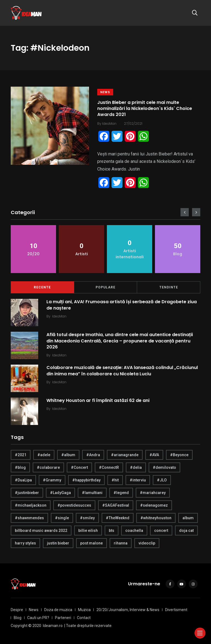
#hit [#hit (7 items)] (115, 480)
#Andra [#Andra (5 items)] (93, 455)
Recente (42, 287)
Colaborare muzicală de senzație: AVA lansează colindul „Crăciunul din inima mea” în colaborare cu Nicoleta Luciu (122, 371)
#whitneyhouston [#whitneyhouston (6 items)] (156, 518)
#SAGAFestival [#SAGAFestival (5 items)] (116, 505)
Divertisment (176, 610)
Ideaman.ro (53, 626)
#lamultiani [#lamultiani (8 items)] (92, 493)
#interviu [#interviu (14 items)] (138, 480)
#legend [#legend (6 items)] (121, 493)
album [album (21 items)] (188, 518)
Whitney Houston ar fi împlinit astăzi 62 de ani (98, 400)
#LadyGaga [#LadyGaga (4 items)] (60, 493)
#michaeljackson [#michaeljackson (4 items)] (31, 505)
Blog (18, 618)
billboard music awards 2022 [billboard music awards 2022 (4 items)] (41, 530)
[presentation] (185, 212)
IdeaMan (59, 316)
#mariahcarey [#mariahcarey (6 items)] (153, 493)
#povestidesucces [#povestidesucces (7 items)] (74, 505)
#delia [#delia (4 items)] (136, 467)
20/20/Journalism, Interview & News (128, 610)
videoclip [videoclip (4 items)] (147, 543)
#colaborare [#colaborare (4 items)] (48, 467)
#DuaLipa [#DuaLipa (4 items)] (23, 480)
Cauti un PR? (38, 618)
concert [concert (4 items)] (161, 530)
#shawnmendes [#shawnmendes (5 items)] (29, 518)
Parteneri (63, 618)
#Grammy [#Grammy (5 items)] (52, 480)
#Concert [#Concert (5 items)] (79, 467)
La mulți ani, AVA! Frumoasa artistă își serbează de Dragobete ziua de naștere (122, 305)
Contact (84, 618)
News (105, 92)
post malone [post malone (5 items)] (91, 543)
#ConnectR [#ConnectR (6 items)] (109, 467)
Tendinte (169, 287)
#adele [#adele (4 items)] (44, 455)
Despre (17, 610)
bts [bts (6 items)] (112, 530)
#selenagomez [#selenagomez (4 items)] (154, 505)
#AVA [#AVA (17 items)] (154, 455)
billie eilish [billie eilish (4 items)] (88, 530)
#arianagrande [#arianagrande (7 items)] (125, 455)
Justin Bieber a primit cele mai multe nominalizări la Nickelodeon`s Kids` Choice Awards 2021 (145, 109)
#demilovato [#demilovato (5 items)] (164, 467)
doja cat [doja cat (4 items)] (186, 530)
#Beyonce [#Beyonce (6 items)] (179, 455)
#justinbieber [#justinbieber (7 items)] (27, 493)
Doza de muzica (58, 610)
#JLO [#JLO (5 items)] (162, 480)
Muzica (84, 610)
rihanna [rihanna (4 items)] (121, 543)
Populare (105, 287)
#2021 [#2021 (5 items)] (21, 455)
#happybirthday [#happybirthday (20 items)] (86, 480)
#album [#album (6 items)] (68, 455)
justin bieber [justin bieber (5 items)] (58, 543)
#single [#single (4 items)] (62, 518)
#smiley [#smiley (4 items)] (87, 518)
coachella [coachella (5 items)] (134, 530)
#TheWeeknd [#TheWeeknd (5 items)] (118, 518)
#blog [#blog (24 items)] (20, 467)
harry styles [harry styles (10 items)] (25, 543)
